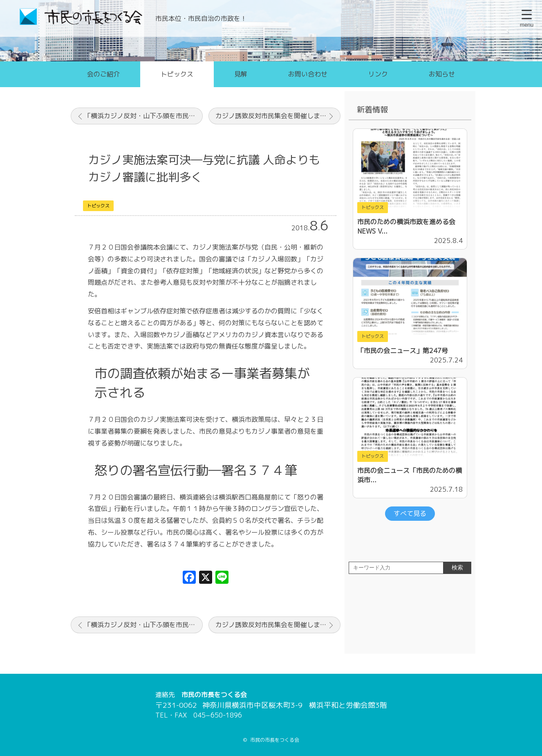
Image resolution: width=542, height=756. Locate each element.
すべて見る (410, 513)
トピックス (177, 74)
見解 (241, 74)
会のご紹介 (103, 74)
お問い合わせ (308, 74)
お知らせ (442, 74)
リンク (378, 74)
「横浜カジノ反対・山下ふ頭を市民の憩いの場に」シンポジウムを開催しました (143, 116)
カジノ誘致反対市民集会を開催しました (274, 116)
